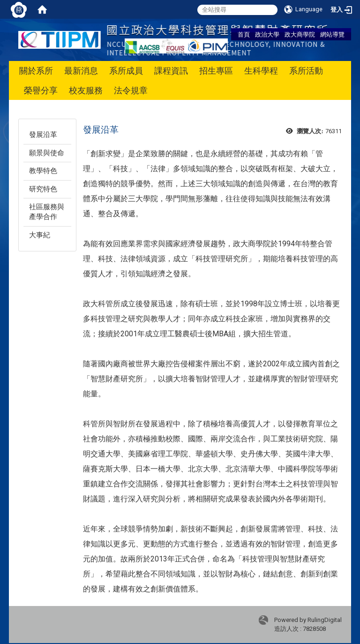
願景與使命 (47, 153)
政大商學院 (300, 34)
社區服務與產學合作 (47, 212)
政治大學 (267, 34)
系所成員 (126, 71)
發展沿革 (43, 135)
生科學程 (261, 71)
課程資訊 (171, 71)
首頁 (244, 34)
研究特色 (43, 189)
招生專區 (216, 71)
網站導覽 (332, 34)
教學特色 (43, 171)
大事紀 (40, 235)
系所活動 (306, 71)
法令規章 (131, 90)
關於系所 (36, 71)
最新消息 (81, 71)
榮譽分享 (41, 90)
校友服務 (86, 90)
